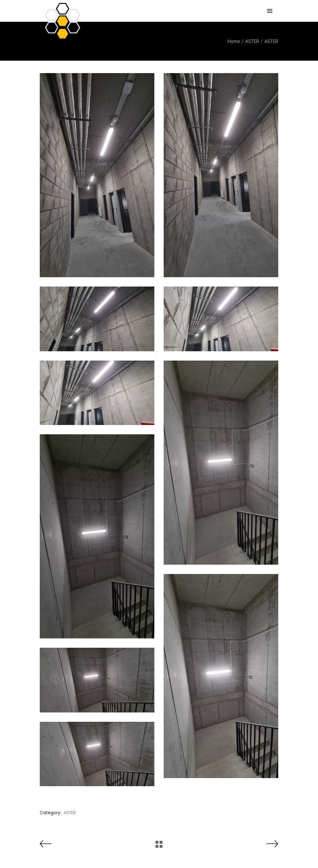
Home (234, 41)
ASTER (252, 41)
